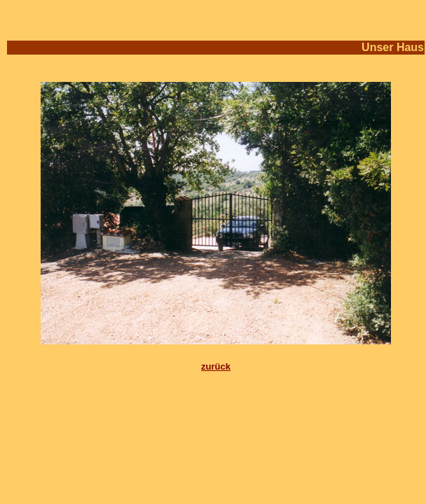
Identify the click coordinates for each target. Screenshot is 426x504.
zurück (216, 366)
